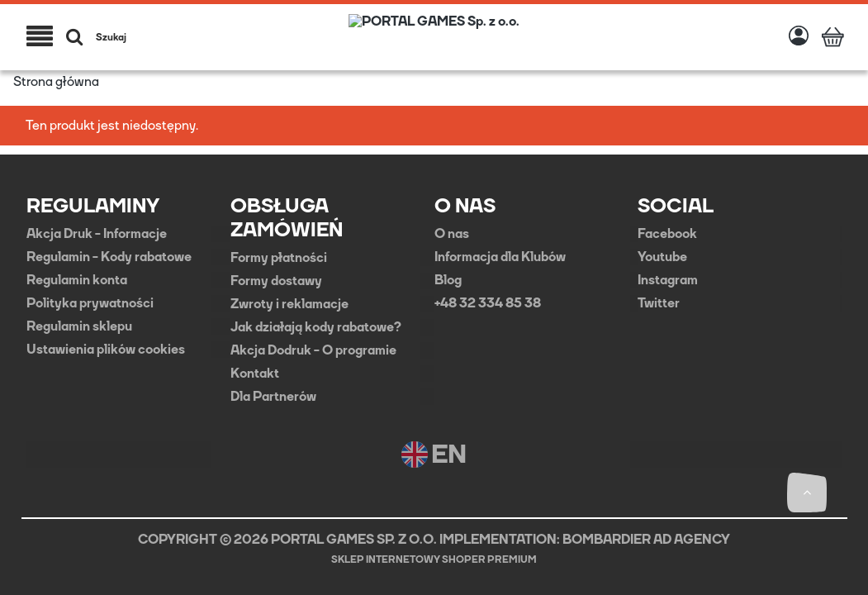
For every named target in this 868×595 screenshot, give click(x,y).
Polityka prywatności (90, 303)
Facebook (667, 234)
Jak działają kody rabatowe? (316, 327)
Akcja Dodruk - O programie (313, 350)
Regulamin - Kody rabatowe (109, 257)
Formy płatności (279, 258)
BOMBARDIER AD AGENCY (646, 539)
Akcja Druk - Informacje (97, 234)
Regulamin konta (77, 280)
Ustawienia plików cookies (106, 350)
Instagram (668, 280)
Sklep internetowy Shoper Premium (434, 559)
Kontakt (255, 374)
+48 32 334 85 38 (488, 303)
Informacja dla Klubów (500, 257)
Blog (448, 280)
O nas (452, 234)
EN (434, 455)
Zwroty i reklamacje (289, 304)
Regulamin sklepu (79, 326)
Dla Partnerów (273, 397)
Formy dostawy (276, 281)
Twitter (659, 303)
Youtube (662, 257)
